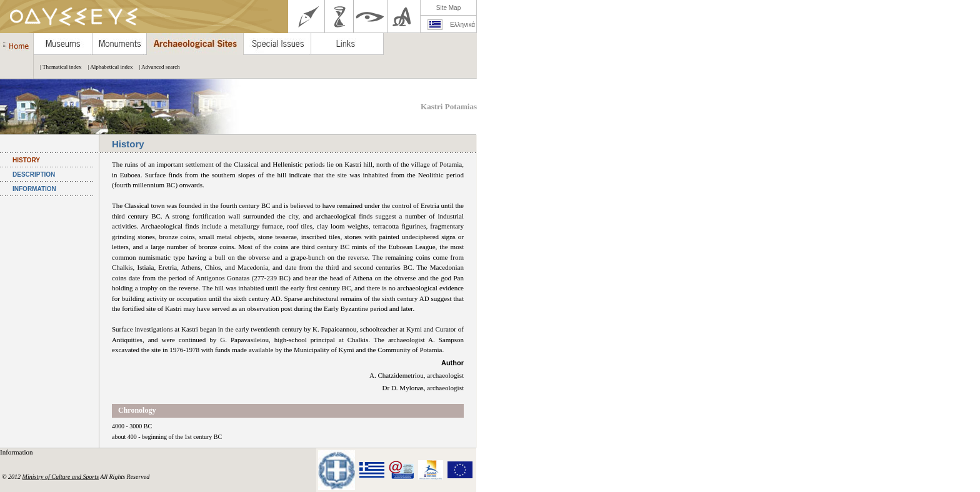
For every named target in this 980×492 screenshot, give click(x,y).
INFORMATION (34, 189)
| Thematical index (58, 67)
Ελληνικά (462, 25)
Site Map (448, 8)
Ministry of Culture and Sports (61, 477)
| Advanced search (156, 67)
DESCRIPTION (34, 175)
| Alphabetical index (107, 67)
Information (17, 452)
